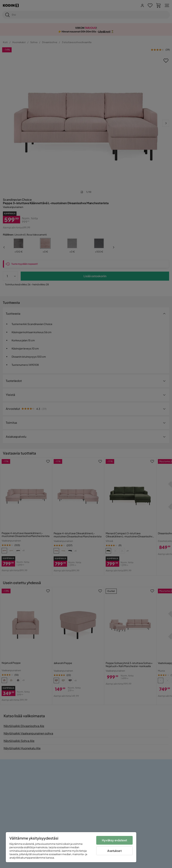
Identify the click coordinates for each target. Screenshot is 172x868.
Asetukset (114, 851)
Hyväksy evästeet (114, 840)
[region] (71, 847)
